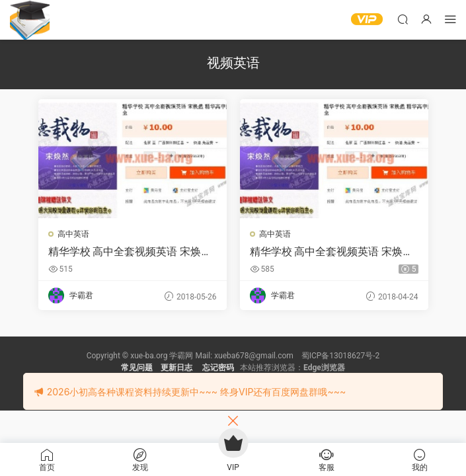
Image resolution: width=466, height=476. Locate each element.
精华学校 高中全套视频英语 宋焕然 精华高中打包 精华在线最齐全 (130, 252)
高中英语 (73, 234)
